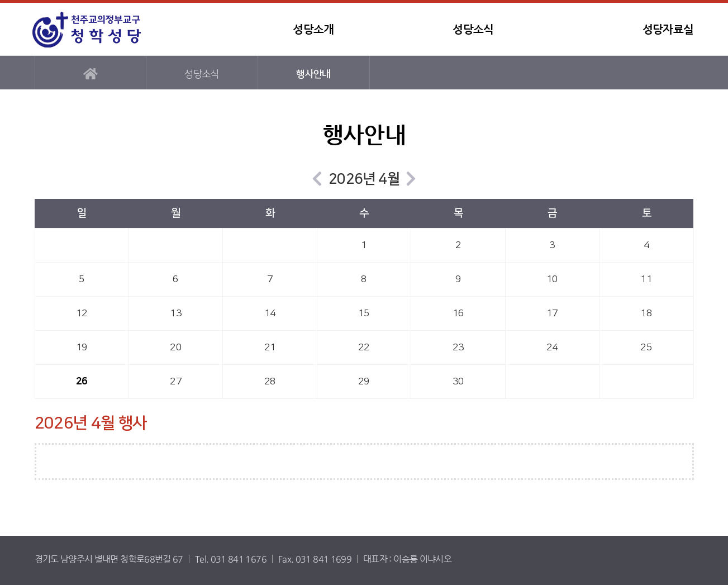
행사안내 (313, 74)
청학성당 (99, 29)
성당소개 (313, 29)
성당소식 (473, 29)
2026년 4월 (364, 179)
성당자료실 (668, 29)
